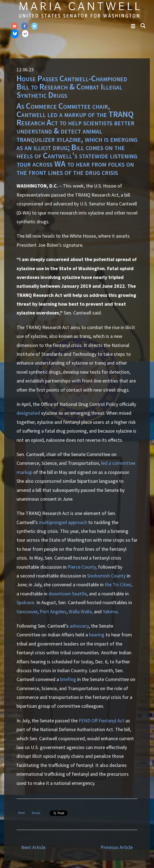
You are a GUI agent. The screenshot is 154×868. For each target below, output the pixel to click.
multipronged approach (63, 522)
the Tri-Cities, (119, 584)
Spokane (25, 602)
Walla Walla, (81, 611)
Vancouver (27, 611)
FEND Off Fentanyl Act (102, 721)
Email (36, 813)
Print (21, 813)
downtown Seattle (68, 594)
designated (28, 413)
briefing (68, 679)
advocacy (79, 626)
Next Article (33, 847)
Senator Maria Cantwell (79, 10)
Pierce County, (83, 567)
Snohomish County (107, 576)
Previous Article (117, 847)
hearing (97, 635)
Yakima (110, 611)
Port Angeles (53, 611)
